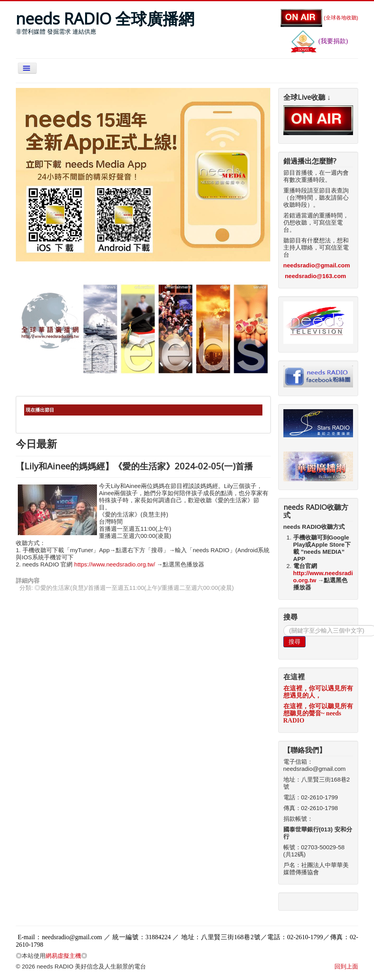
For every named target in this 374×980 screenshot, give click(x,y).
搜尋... (284, 625)
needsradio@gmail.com (317, 265)
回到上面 (346, 966)
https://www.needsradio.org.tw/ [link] (115, 564)
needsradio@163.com (316, 276)
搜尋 (294, 642)
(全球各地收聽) (319, 18)
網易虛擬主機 (63, 956)
